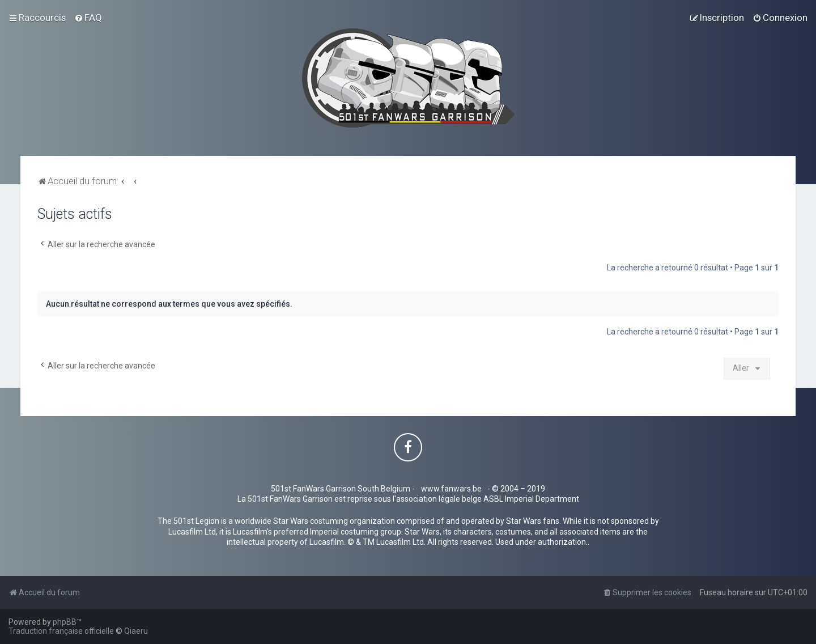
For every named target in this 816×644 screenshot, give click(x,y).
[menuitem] (88, 18)
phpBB (65, 622)
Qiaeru (136, 631)
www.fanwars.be (451, 489)
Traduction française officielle (61, 631)
